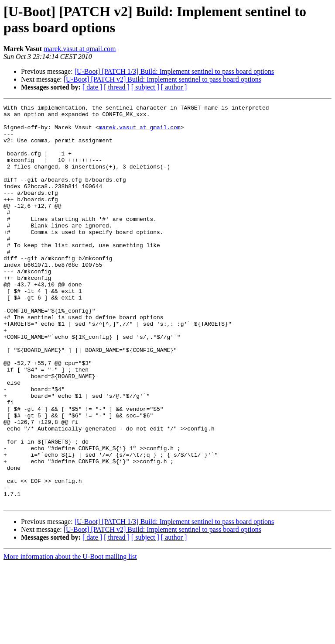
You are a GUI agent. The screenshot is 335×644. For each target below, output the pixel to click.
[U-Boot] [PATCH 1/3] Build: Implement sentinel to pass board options (174, 71)
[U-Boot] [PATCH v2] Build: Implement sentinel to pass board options (162, 79)
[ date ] (92, 87)
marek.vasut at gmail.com (80, 49)
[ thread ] (117, 87)
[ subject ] (145, 87)
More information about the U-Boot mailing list (70, 636)
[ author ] (174, 87)
